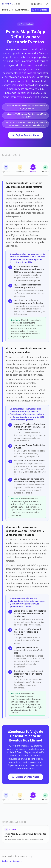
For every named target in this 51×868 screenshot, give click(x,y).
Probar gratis (40, 10)
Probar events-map (12, 861)
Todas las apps (27, 856)
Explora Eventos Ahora (26, 135)
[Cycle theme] (47, 4)
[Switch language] (39, 4)
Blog (18, 4)
